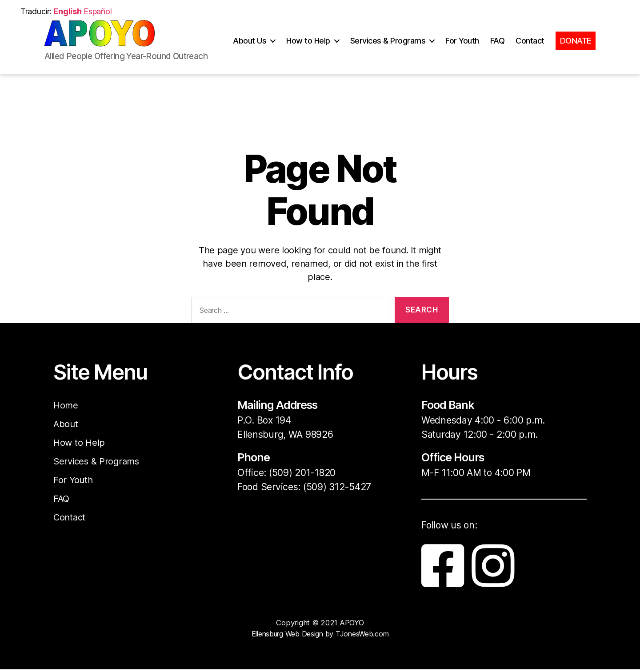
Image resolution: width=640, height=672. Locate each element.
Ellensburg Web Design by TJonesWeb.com (320, 636)
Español (98, 11)
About (66, 424)
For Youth (462, 47)
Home (66, 405)
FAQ (498, 47)
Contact (530, 47)
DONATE (576, 47)
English (67, 11)
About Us (250, 47)
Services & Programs (388, 47)
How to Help (308, 47)
